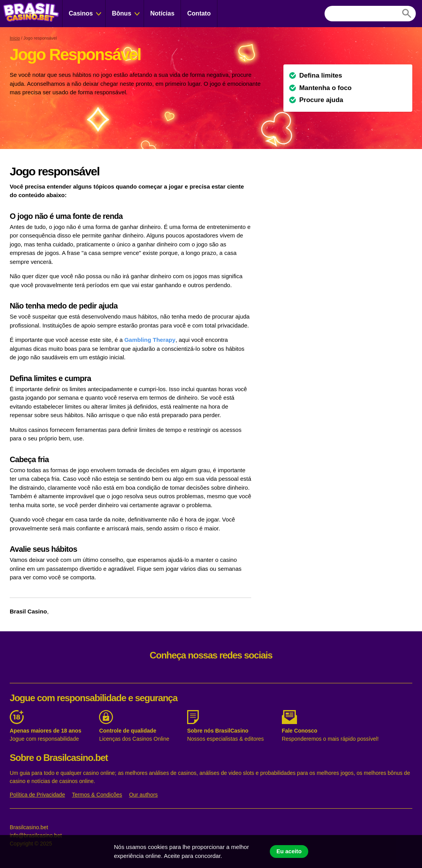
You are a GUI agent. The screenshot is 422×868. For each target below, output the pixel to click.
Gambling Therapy (150, 340)
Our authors (143, 795)
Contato (199, 13)
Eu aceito (289, 851)
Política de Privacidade (37, 795)
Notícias (162, 13)
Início (15, 38)
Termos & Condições (97, 795)
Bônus (122, 13)
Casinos (81, 13)
